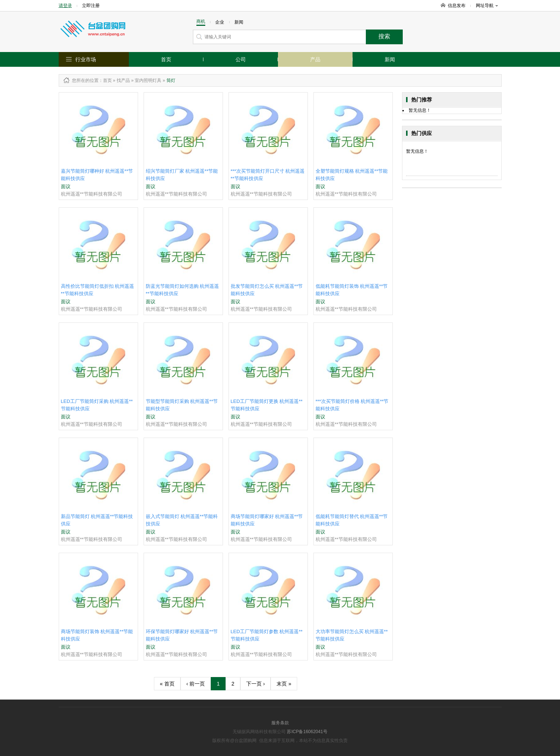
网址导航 (487, 6)
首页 (166, 59)
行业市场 (86, 59)
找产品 (123, 80)
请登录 (65, 6)
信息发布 (457, 6)
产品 (315, 59)
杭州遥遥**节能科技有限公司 (92, 194)
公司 (241, 59)
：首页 (105, 80)
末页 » (284, 684)
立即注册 (91, 6)
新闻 (390, 59)
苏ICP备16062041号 (307, 732)
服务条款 (280, 723)
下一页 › (256, 684)
